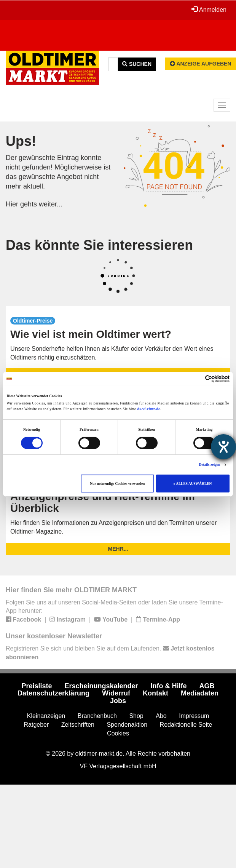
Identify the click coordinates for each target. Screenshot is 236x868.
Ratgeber (37, 725)
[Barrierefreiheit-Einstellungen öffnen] (223, 447)
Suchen (137, 64)
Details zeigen (209, 465)
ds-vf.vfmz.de (149, 409)
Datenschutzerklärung (53, 693)
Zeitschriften (78, 725)
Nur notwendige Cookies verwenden (117, 484)
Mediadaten (200, 693)
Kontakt (155, 693)
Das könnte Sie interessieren (99, 245)
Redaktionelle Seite (186, 725)
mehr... (118, 549)
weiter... (51, 204)
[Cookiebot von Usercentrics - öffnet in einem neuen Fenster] (196, 379)
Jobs (118, 701)
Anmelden (209, 10)
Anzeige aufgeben (201, 64)
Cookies (118, 733)
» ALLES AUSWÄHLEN (193, 484)
